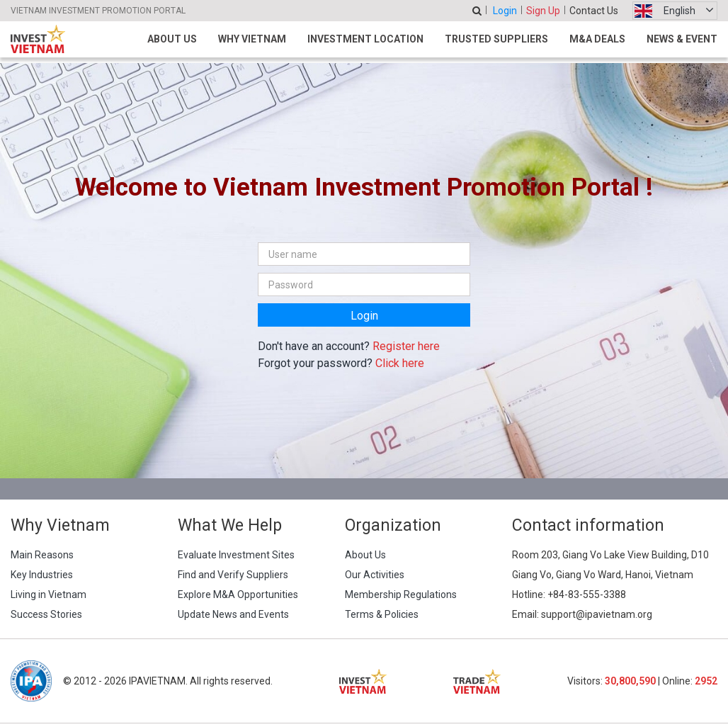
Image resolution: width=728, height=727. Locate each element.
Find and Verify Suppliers (233, 575)
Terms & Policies (382, 614)
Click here (400, 363)
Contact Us (594, 11)
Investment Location (365, 39)
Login (505, 11)
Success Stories (46, 614)
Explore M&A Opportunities (238, 594)
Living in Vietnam (49, 594)
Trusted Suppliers (496, 39)
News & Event (682, 39)
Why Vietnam (252, 39)
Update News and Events (233, 614)
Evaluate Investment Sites (236, 555)
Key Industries (42, 575)
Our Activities (375, 575)
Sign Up (543, 11)
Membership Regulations (401, 594)
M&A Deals (597, 39)
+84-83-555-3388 (587, 594)
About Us (172, 39)
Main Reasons (42, 555)
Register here (406, 346)
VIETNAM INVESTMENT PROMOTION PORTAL (98, 11)
